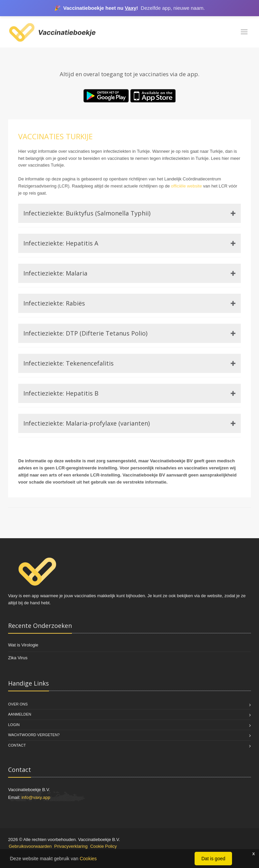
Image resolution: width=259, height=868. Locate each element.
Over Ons (18, 704)
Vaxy (131, 8)
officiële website (186, 186)
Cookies (88, 859)
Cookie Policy (103, 846)
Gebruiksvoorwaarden (30, 846)
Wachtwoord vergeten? (34, 735)
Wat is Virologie (23, 645)
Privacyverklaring (71, 846)
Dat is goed (213, 859)
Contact (17, 745)
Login (14, 725)
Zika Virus (18, 658)
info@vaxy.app (36, 797)
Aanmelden (20, 714)
